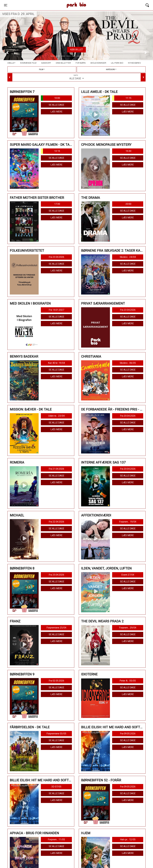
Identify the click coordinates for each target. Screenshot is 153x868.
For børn (81, 63)
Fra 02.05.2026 (56, 681)
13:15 (50, 151)
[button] (7, 53)
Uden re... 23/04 (56, 416)
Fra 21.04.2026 (56, 469)
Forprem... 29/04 (128, 628)
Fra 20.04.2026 (128, 416)
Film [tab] (41, 69)
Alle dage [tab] (76, 77)
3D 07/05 (56, 787)
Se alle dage (56, 105)
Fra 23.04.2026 (56, 257)
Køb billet (76, 50)
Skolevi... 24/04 (128, 257)
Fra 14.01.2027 (56, 310)
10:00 (50, 98)
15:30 (128, 151)
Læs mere (56, 112)
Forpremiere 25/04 (56, 628)
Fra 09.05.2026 (128, 734)
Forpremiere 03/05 (56, 734)
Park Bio (52, 2)
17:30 (57, 204)
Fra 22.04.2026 (56, 522)
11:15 (122, 98)
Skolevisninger (98, 63)
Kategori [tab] (110, 69)
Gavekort (46, 63)
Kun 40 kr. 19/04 (56, 363)
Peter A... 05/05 (128, 681)
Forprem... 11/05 (56, 839)
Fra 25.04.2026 (56, 575)
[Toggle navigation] (6, 5)
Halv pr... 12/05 (128, 839)
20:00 (128, 204)
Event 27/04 (128, 575)
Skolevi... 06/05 (128, 363)
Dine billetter (63, 63)
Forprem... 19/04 (128, 522)
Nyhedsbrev (134, 63)
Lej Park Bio (117, 63)
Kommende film (28, 63)
